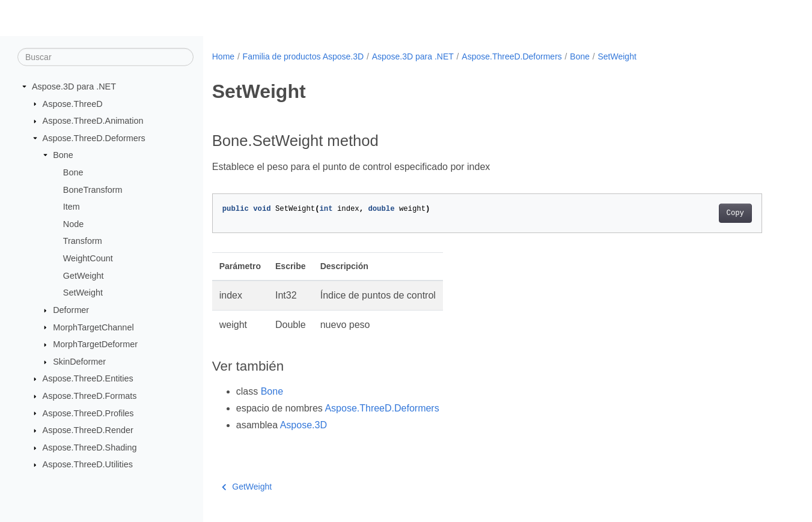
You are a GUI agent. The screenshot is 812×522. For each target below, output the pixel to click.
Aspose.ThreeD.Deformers (94, 138)
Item (72, 207)
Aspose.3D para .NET (74, 86)
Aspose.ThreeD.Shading (90, 448)
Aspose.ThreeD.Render (88, 430)
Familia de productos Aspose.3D (304, 56)
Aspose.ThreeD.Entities (88, 378)
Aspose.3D (304, 425)
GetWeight (84, 276)
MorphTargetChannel (93, 327)
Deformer (71, 310)
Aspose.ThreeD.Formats (90, 396)
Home (223, 56)
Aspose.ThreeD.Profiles (88, 413)
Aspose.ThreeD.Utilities (88, 464)
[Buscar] (105, 57)
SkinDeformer (79, 362)
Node (73, 224)
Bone (63, 155)
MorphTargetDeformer (95, 344)
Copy (735, 213)
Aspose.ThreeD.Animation (93, 121)
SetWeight (83, 293)
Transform (83, 241)
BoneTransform (93, 189)
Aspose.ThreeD (73, 103)
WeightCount (88, 258)
